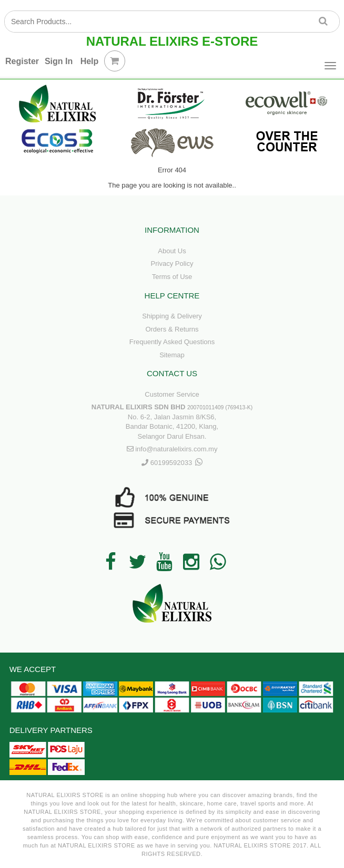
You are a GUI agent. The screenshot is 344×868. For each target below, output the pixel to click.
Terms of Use (172, 277)
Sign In (59, 61)
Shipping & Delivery (172, 316)
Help (90, 61)
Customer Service (172, 394)
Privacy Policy (172, 263)
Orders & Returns (172, 329)
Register (22, 61)
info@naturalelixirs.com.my (176, 449)
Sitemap (172, 355)
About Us (172, 251)
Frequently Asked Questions (172, 342)
